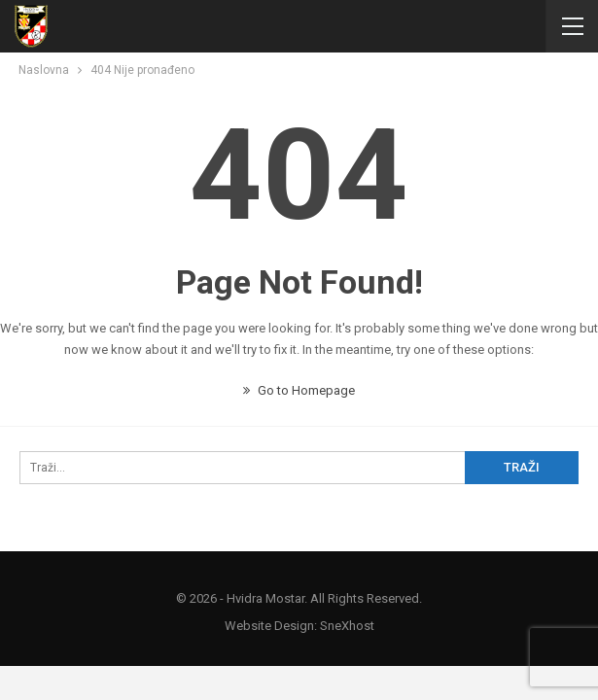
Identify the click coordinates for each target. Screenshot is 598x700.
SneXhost (347, 626)
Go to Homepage (299, 390)
